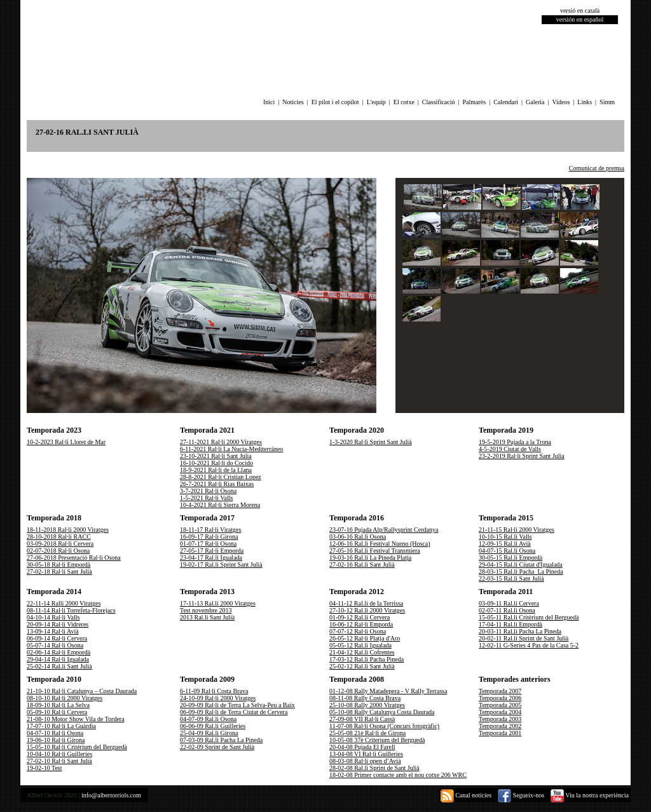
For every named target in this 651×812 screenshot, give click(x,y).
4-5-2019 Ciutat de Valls (510, 449)
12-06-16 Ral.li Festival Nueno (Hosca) (380, 544)
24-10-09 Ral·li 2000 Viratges (218, 698)
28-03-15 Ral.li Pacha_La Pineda (521, 572)
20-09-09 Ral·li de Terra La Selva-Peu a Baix (237, 705)
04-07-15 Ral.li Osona (507, 551)
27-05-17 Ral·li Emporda (212, 551)
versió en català (580, 10)
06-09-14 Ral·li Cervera (57, 638)
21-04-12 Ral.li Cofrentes (362, 652)
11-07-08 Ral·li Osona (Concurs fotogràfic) (384, 726)
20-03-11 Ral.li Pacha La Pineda (520, 631)
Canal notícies (466, 795)
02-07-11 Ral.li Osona (507, 610)
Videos (561, 102)
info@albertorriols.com (111, 795)
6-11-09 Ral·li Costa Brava (214, 691)
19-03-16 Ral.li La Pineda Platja (370, 558)
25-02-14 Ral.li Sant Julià (59, 666)
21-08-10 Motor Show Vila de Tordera (76, 719)
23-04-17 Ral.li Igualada (211, 558)
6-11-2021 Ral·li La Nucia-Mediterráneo (231, 449)
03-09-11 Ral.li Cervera (509, 603)
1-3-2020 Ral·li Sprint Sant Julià (371, 442)
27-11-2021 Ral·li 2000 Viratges (221, 442)
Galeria (535, 102)
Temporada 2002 (500, 726)
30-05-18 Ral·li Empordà (58, 565)
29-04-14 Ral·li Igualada (58, 659)
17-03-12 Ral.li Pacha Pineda (367, 659)
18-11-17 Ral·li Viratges (210, 530)
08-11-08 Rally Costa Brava (365, 698)
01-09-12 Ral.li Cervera (360, 617)
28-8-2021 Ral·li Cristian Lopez (221, 477)
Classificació (439, 102)
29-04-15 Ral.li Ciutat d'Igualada (521, 565)
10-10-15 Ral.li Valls (505, 537)
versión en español (580, 19)
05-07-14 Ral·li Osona (55, 645)
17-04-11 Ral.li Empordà (511, 624)
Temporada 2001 (500, 733)
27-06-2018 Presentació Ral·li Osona (74, 558)
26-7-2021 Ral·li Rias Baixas (217, 484)
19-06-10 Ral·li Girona (56, 740)
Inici (269, 102)
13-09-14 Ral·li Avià (53, 631)
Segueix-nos (521, 795)
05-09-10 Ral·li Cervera (57, 712)
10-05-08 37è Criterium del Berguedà (377, 740)
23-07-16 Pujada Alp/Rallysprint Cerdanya (384, 530)
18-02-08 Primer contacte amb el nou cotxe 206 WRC (398, 775)
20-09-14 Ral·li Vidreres (58, 624)
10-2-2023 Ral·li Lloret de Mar (66, 442)
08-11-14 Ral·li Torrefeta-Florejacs (71, 610)
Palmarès (475, 102)
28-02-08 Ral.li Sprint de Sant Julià (374, 768)
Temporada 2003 (500, 719)
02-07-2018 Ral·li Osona (58, 551)
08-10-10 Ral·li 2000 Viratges (65, 698)
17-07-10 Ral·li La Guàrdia (61, 726)
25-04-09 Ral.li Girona (209, 733)
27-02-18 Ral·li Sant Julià (59, 572)
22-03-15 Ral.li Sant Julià (511, 579)
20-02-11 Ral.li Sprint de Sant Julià (524, 638)
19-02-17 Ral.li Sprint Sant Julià (221, 565)
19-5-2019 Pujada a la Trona (515, 442)
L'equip (376, 102)
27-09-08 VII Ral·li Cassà (362, 719)
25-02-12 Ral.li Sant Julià (362, 666)
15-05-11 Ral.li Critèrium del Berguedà (529, 617)
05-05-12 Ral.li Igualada (360, 645)
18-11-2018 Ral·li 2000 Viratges (68, 530)
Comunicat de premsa (597, 168)
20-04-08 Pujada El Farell (362, 747)
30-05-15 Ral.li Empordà (511, 558)
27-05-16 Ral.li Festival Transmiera (375, 551)
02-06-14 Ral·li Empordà (58, 652)
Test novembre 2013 (206, 610)
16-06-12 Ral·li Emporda (361, 624)
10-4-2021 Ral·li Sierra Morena (220, 505)
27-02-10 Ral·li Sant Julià (59, 761)
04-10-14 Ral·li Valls (53, 617)
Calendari (506, 102)
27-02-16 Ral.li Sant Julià (362, 565)
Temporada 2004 (500, 712)
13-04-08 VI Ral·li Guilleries (366, 754)
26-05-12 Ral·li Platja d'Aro (365, 638)
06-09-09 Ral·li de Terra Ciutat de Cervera (234, 712)
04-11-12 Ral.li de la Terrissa (366, 603)
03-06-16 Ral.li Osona (358, 537)
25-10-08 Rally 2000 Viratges (367, 705)
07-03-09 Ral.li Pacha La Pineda (221, 740)
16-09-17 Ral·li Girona (209, 537)
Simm (607, 102)
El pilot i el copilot (335, 102)
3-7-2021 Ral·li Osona (208, 491)
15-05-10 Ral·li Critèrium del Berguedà (77, 747)
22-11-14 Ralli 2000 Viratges (64, 603)
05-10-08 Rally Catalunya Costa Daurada (382, 712)
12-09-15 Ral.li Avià (505, 544)
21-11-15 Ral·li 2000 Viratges (517, 530)
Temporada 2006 (500, 698)
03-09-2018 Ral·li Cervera (60, 544)
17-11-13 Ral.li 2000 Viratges (218, 603)
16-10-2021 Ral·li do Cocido (216, 463)
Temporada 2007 (500, 691)
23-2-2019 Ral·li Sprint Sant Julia (522, 456)
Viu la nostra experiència (590, 795)
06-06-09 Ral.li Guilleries (213, 726)
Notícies (293, 102)
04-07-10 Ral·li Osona (55, 733)
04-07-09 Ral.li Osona (208, 719)
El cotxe (404, 102)
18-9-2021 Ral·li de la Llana (216, 470)
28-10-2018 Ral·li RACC (59, 537)
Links (585, 102)
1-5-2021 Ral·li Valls (206, 498)
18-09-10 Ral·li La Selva (58, 705)
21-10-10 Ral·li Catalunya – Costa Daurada (82, 691)
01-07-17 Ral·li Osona (208, 544)
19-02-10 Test (45, 768)
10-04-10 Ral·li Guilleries (59, 754)
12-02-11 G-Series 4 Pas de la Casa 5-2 (529, 645)
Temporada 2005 (500, 705)
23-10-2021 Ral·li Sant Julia (216, 456)
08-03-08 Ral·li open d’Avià (365, 761)
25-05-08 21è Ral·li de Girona (367, 733)
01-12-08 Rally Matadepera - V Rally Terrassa (388, 691)
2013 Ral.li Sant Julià (207, 617)
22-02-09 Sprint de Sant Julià (217, 747)
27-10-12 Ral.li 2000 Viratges (367, 610)
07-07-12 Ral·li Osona (358, 631)
